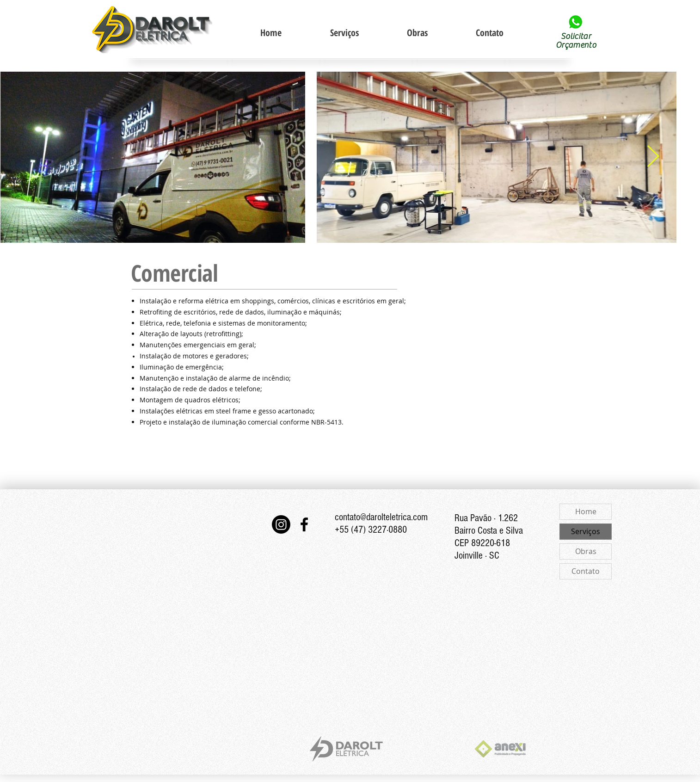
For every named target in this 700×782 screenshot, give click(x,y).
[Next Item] (653, 157)
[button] (344, 33)
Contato (586, 571)
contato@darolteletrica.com (381, 517)
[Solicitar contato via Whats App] (575, 22)
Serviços (586, 531)
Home (586, 511)
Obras (586, 551)
